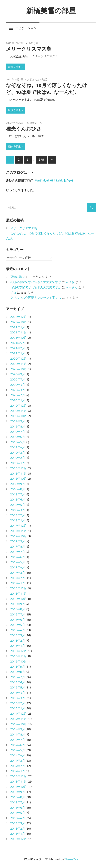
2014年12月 (18, 714)
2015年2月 (18, 703)
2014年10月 (18, 724)
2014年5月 (18, 750)
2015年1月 (18, 708)
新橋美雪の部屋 (51, 11)
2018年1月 (18, 520)
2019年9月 (18, 421)
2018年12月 (18, 468)
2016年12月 (18, 588)
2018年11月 (18, 473)
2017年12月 (18, 526)
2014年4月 (18, 755)
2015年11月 (18, 656)
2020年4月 (18, 385)
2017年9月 (18, 541)
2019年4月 (18, 447)
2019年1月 (18, 463)
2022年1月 (18, 327)
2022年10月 (18, 322)
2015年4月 (18, 693)
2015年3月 (18, 698)
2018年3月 (18, 510)
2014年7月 (18, 740)
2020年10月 (18, 369)
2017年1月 (18, 583)
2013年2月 (18, 829)
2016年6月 (18, 620)
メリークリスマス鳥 (29, 49)
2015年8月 (18, 672)
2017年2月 (18, 578)
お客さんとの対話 (37, 79)
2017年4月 (18, 567)
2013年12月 (18, 776)
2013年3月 (18, 823)
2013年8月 (18, 797)
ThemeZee (71, 859)
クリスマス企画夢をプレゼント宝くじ (36, 298)
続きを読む (15, 67)
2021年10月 (18, 338)
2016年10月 (18, 599)
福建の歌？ (18, 277)
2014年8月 (18, 734)
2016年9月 (18, 604)
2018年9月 (18, 484)
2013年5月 (18, 813)
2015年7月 (18, 677)
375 (41, 160)
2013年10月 (18, 787)
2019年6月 (18, 437)
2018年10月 (18, 479)
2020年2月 (18, 395)
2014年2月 (18, 766)
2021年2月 (18, 348)
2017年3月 (18, 573)
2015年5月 (18, 687)
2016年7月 (18, 614)
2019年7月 (18, 432)
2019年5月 (18, 442)
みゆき (70, 282)
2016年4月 (18, 630)
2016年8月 (18, 609)
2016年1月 (18, 646)
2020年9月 (18, 374)
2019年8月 (18, 426)
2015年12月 (18, 651)
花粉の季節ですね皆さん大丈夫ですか (36, 282)
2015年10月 (18, 661)
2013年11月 (18, 781)
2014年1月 (18, 771)
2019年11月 (18, 411)
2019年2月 (18, 458)
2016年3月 (18, 635)
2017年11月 (18, 531)
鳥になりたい (36, 43)
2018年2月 (18, 515)
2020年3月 (18, 390)
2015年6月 (18, 682)
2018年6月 (18, 499)
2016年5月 (18, 625)
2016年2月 (18, 641)
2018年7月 (18, 494)
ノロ (13, 293)
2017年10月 (18, 536)
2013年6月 (18, 808)
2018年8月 (18, 489)
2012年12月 (18, 839)
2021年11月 (18, 332)
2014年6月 (18, 745)
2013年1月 (18, 834)
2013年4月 (18, 818)
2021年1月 (18, 353)
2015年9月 (18, 667)
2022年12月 (18, 317)
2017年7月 (18, 552)
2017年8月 (18, 546)
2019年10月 (18, 416)
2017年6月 (18, 557)
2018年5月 (18, 505)
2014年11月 (18, 719)
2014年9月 (18, 729)
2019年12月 (18, 406)
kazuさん (72, 287)
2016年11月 (18, 594)
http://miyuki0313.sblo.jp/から (54, 180)
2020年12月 (18, 359)
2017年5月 (18, 562)
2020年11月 (18, 364)
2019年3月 (18, 453)
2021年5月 (18, 343)
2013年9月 (18, 792)
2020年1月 (18, 400)
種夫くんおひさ (24, 129)
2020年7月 (18, 379)
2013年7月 (18, 802)
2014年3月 (18, 761)
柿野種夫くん (35, 123)
